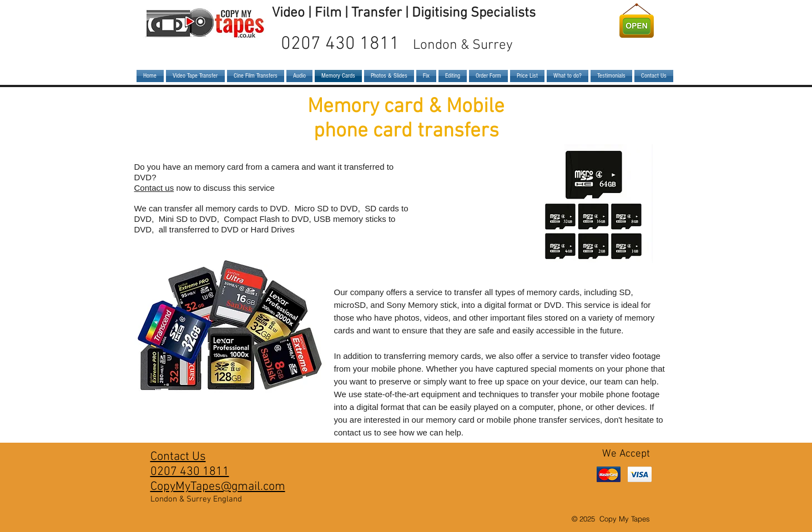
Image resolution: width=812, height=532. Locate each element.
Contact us (154, 188)
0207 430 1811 (397, 44)
